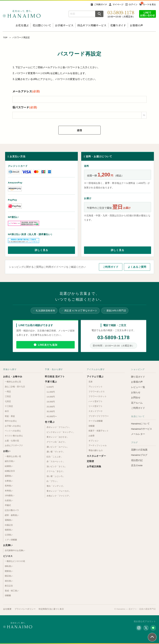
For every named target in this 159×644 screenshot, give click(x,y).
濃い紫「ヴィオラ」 (56, 452)
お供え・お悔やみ (13, 377)
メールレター (138, 434)
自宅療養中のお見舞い (15, 550)
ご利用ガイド (101, 4)
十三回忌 (9, 406)
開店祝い (9, 576)
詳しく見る (41, 250)
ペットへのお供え (13, 431)
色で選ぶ (50, 422)
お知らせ (136, 392)
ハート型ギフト (96, 401)
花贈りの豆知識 (139, 450)
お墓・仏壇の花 (12, 441)
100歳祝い (10, 495)
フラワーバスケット (98, 396)
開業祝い (9, 571)
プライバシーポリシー (25, 609)
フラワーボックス (97, 392)
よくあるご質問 (137, 267)
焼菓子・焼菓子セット (99, 431)
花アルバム (137, 403)
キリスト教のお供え (14, 436)
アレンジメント (96, 387)
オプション (94, 441)
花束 (91, 382)
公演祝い (9, 535)
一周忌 (8, 392)
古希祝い (9, 481)
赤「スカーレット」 (56, 461)
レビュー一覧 (138, 387)
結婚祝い (9, 466)
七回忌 (8, 401)
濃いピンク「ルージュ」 (58, 447)
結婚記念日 (10, 471)
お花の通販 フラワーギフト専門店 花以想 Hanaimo (22, 14)
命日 (7, 411)
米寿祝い (9, 491)
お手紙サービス (64, 25)
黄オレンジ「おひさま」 (58, 437)
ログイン (133, 4)
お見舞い (8, 545)
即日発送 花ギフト (55, 377)
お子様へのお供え (13, 426)
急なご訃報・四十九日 (15, 387)
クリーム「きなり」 (56, 471)
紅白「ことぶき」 (55, 457)
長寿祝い (9, 486)
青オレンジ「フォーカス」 (59, 491)
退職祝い (9, 520)
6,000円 (50, 387)
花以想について (42, 25)
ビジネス (8, 556)
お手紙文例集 (94, 466)
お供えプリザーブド (14, 445)
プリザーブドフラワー (99, 416)
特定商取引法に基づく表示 (51, 609)
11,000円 (51, 392)
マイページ (118, 4)
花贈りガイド (118, 25)
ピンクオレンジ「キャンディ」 (61, 432)
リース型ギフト (96, 406)
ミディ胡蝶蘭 (11, 540)
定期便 (90, 461)
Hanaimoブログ (139, 455)
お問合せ (136, 397)
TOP (5, 38)
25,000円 (51, 407)
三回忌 (8, 396)
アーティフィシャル (98, 445)
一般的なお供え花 (13, 382)
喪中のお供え (11, 421)
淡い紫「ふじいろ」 (56, 476)
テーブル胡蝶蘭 (96, 421)
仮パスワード (25, 107)
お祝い (7, 451)
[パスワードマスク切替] (144, 115)
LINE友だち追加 (48, 345)
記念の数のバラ (12, 510)
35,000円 (51, 411)
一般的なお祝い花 (13, 456)
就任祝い (9, 581)
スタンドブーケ (96, 411)
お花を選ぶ (22, 25)
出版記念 (9, 525)
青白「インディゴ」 (56, 486)
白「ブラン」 (53, 481)
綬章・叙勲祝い (12, 515)
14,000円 (51, 397)
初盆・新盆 (10, 416)
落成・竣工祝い (12, 591)
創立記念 (9, 586)
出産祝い (9, 500)
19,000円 (51, 402)
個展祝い (9, 530)
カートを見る (149, 4)
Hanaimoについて (140, 424)
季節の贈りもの (96, 450)
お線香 (92, 436)
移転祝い (9, 566)
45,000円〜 (52, 416)
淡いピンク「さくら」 (57, 466)
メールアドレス (26, 91)
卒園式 (8, 505)
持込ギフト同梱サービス (92, 25)
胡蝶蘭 (8, 595)
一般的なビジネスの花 (15, 561)
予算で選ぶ (51, 382)
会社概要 (7, 609)
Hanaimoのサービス (142, 429)
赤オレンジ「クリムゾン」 (59, 427)
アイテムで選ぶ (95, 377)
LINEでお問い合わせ (148, 14)
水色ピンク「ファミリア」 (59, 496)
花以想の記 (137, 460)
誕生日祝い (10, 461)
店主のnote (137, 465)
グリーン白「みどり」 (57, 442)
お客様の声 (136, 25)
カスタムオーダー (96, 456)
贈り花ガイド (138, 377)
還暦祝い (9, 476)
